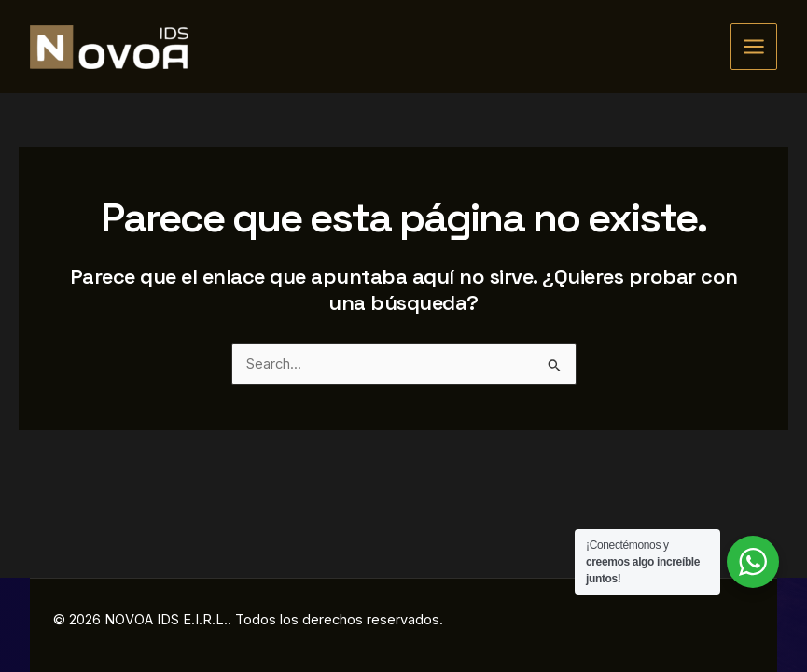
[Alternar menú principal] (754, 47)
